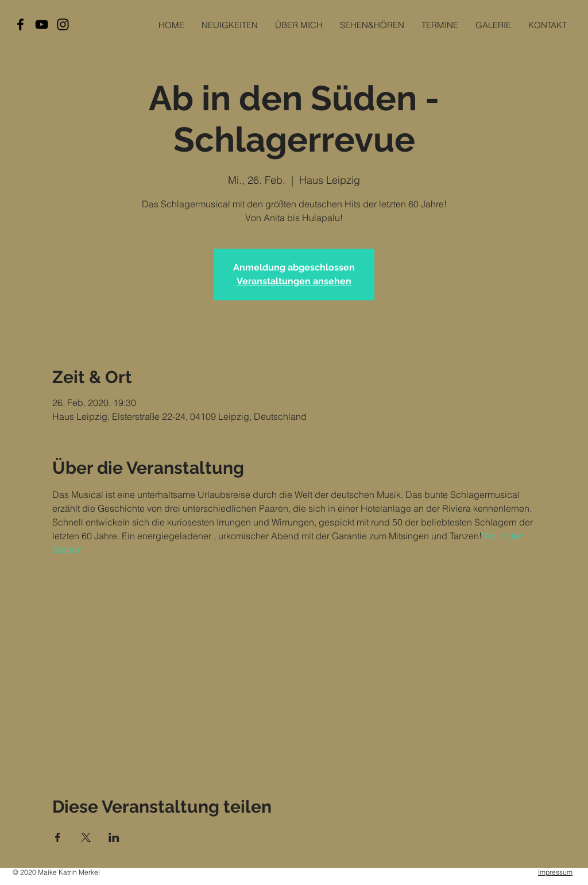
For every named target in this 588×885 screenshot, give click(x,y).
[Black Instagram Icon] (63, 24)
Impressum (555, 872)
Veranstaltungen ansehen (294, 281)
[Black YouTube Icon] (42, 24)
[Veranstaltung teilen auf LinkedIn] (114, 837)
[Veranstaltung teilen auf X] (86, 837)
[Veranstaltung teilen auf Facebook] (58, 837)
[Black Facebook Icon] (20, 24)
